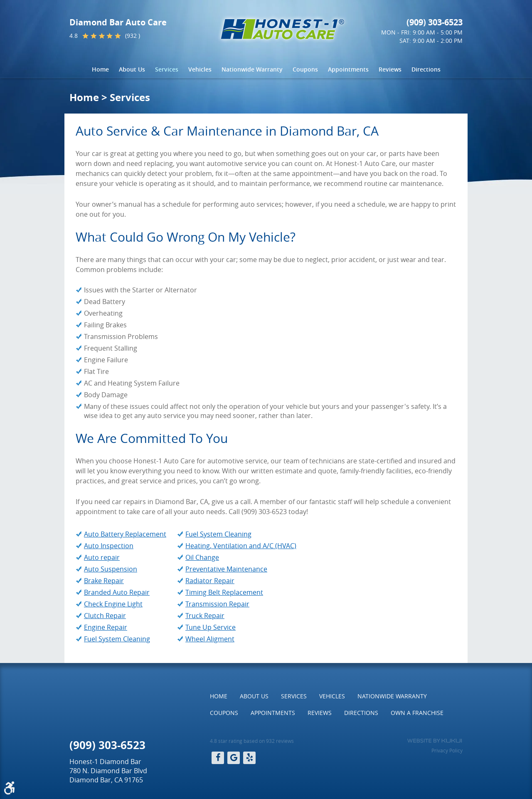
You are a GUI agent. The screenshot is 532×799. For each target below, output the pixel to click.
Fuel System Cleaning (117, 639)
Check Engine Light (113, 604)
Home (100, 69)
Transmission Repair (217, 604)
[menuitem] (100, 69)
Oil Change (202, 557)
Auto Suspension (111, 569)
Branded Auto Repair (117, 592)
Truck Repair (205, 616)
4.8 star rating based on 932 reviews (252, 741)
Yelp (249, 758)
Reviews (390, 69)
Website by (435, 741)
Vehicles (200, 69)
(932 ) (133, 36)
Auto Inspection (109, 546)
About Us (132, 69)
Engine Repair (106, 627)
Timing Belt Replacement (224, 592)
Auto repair (102, 557)
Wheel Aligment (210, 639)
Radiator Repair (210, 581)
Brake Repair (104, 581)
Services (167, 69)
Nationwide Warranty (252, 69)
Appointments (348, 69)
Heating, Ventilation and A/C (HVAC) (241, 546)
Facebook (218, 758)
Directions (426, 69)
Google (234, 758)
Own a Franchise (417, 713)
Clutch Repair (105, 616)
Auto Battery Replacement (125, 534)
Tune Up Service (211, 627)
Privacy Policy (447, 750)
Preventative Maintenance (226, 569)
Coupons (305, 69)
